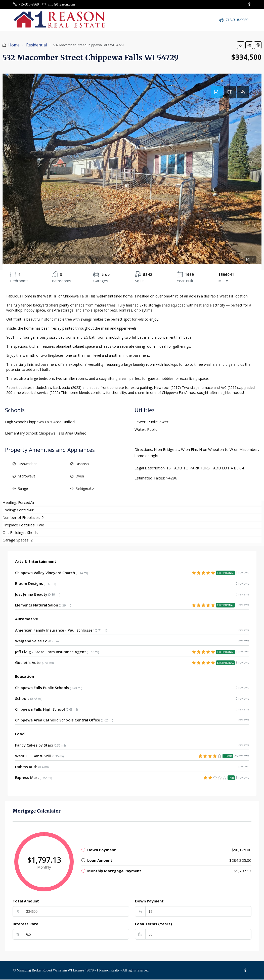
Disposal (82, 464)
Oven (80, 476)
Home (14, 45)
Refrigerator (85, 489)
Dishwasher (27, 464)
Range (23, 489)
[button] (241, 45)
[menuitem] (234, 20)
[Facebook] (246, 971)
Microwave (27, 476)
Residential (36, 45)
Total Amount (26, 901)
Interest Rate (25, 924)
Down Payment (149, 901)
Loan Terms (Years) (153, 924)
